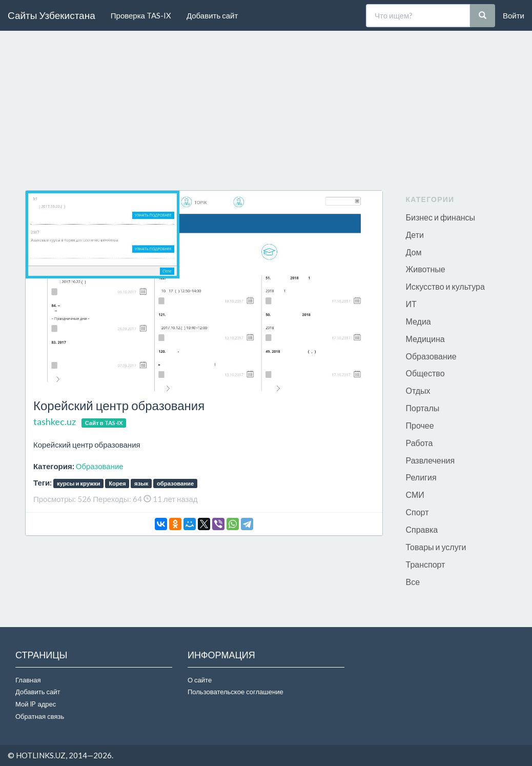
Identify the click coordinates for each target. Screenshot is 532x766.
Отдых (418, 390)
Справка (422, 529)
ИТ (411, 304)
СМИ (415, 495)
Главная (28, 680)
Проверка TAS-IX (141, 15)
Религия (421, 477)
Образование (100, 466)
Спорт (417, 512)
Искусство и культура (445, 286)
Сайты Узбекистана (52, 15)
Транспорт (426, 564)
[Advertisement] (266, 113)
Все (413, 582)
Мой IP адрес (36, 704)
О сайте (200, 680)
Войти (514, 15)
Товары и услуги (436, 547)
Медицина (425, 339)
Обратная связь (40, 716)
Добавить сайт (212, 15)
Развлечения (431, 460)
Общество (425, 373)
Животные (426, 269)
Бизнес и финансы (441, 217)
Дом (414, 252)
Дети (415, 235)
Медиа (418, 321)
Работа (420, 443)
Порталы (423, 408)
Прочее (420, 425)
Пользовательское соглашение (236, 692)
